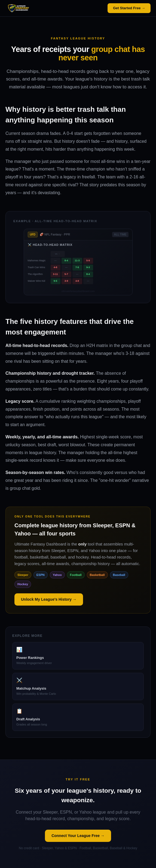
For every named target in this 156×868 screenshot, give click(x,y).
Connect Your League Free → (78, 836)
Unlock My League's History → (49, 599)
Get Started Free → (129, 8)
